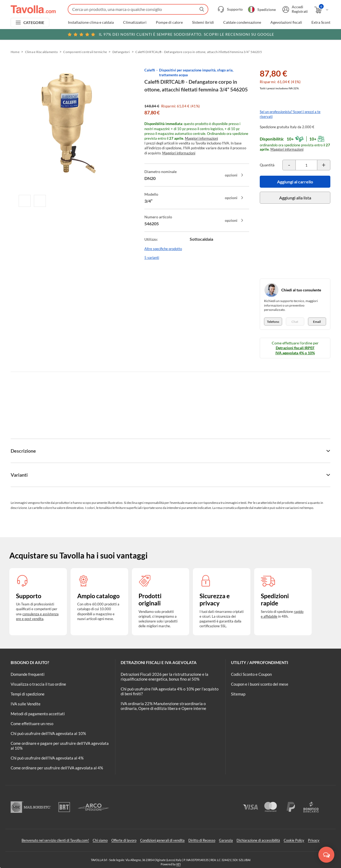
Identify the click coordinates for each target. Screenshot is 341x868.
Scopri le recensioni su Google (171, 34)
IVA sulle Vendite (26, 704)
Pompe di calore (169, 22)
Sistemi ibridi (203, 22)
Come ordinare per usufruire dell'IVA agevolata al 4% (57, 768)
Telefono (273, 322)
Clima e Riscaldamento (41, 52)
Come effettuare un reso (32, 724)
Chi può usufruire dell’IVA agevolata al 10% (48, 733)
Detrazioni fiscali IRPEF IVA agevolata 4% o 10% (295, 350)
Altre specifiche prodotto (163, 249)
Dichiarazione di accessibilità (258, 840)
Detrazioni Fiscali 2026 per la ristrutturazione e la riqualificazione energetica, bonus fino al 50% (165, 677)
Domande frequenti (28, 674)
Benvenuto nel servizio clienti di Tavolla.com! (55, 840)
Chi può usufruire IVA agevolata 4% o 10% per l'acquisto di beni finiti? (170, 691)
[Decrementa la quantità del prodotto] (289, 165)
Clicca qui (296, 34)
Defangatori (121, 52)
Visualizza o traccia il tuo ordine (38, 684)
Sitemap (238, 694)
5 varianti (152, 258)
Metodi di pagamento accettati (38, 714)
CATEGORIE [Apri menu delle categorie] (34, 23)
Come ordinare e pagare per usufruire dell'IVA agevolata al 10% (60, 746)
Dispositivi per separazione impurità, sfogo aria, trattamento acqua (196, 73)
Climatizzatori (135, 22)
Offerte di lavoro (124, 840)
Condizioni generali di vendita (162, 840)
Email (317, 322)
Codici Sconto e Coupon (251, 674)
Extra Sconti (321, 22)
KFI (178, 864)
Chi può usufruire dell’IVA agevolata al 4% (47, 758)
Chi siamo (100, 840)
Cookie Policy (294, 840)
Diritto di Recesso (202, 840)
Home (15, 52)
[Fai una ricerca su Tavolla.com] (138, 9)
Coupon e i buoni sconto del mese (260, 684)
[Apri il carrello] (322, 10)
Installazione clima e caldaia (91, 22)
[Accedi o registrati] (294, 9)
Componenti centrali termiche (85, 52)
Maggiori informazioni (201, 138)
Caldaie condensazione (242, 22)
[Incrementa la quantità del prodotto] (324, 165)
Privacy (314, 840)
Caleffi (150, 70)
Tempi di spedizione (28, 694)
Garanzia (226, 840)
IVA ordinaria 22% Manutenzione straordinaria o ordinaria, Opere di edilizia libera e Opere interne (163, 706)
